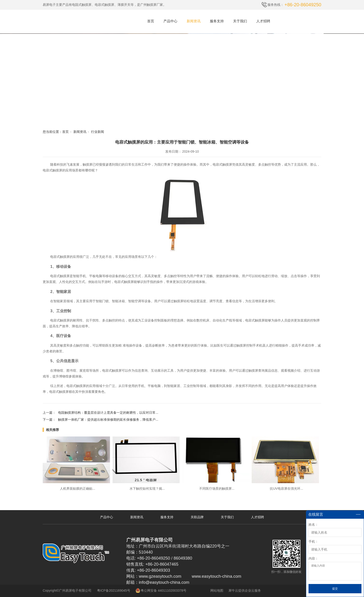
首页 (151, 21)
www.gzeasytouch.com (160, 576)
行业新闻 (97, 132)
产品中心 (170, 21)
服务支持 (217, 21)
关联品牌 (197, 517)
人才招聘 (263, 21)
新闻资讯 (194, 21)
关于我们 (240, 21)
